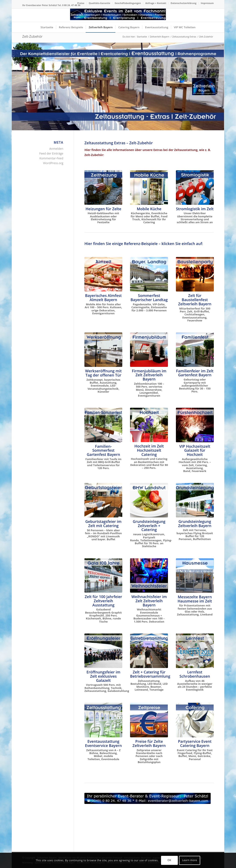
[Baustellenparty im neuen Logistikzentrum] (195, 274)
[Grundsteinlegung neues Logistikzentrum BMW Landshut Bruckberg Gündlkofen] (149, 500)
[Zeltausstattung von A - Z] (103, 720)
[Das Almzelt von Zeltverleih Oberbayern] (103, 274)
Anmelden (56, 149)
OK (169, 860)
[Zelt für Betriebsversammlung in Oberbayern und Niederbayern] (149, 651)
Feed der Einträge (51, 153)
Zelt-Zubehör (32, 36)
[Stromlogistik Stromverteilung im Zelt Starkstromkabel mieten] (195, 188)
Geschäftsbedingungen (128, 3)
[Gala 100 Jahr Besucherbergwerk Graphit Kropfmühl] (103, 575)
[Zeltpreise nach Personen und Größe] (149, 720)
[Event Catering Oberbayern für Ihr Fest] (195, 720)
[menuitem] (81, 3)
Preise (81, 3)
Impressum (207, 3)
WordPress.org (53, 163)
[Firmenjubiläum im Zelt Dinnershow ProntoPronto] (149, 350)
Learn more (190, 860)
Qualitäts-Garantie (100, 3)
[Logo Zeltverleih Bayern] (118, 15)
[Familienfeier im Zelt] (195, 350)
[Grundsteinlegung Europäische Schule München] (195, 500)
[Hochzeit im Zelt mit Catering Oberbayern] (149, 425)
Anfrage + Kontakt (156, 3)
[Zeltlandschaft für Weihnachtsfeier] (149, 575)
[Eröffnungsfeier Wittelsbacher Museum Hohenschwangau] (103, 651)
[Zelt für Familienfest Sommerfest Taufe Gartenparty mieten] (103, 425)
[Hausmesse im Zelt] (195, 576)
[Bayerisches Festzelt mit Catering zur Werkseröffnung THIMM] (103, 350)
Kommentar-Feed (51, 158)
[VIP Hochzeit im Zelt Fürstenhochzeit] (195, 425)
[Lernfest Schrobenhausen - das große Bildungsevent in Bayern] (195, 651)
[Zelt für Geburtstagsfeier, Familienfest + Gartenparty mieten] (103, 500)
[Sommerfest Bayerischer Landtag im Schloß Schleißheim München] (149, 274)
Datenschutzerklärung (184, 3)
